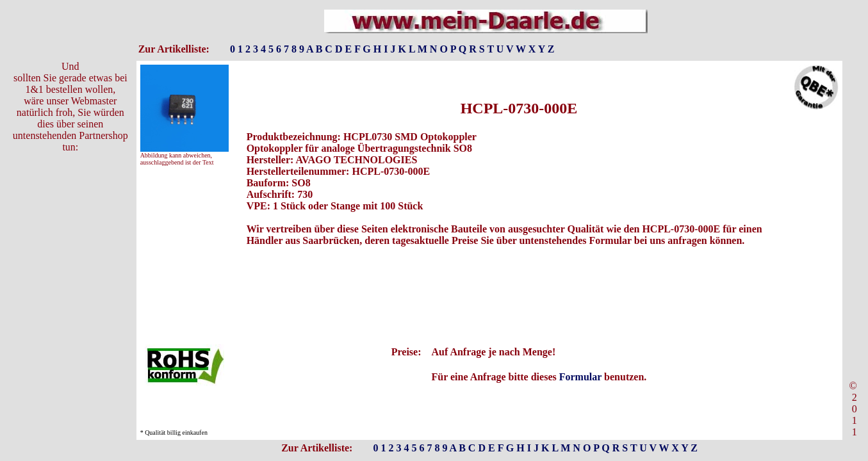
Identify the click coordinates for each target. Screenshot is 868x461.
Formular (580, 377)
